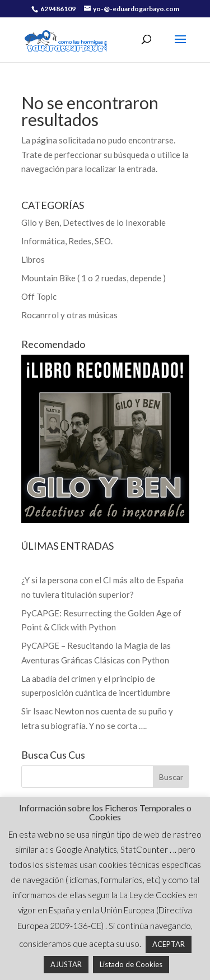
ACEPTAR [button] (169, 944)
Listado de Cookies (131, 964)
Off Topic (39, 296)
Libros (33, 259)
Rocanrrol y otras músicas (69, 315)
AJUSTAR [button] (66, 964)
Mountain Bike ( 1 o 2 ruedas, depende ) (94, 278)
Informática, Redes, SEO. (67, 241)
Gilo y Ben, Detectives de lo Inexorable (94, 222)
